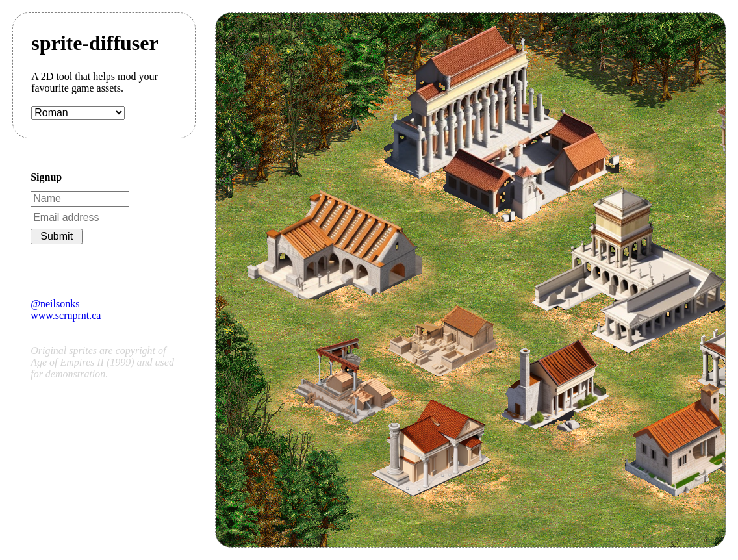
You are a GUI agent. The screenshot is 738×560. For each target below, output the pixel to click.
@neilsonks (55, 304)
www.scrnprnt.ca (66, 315)
